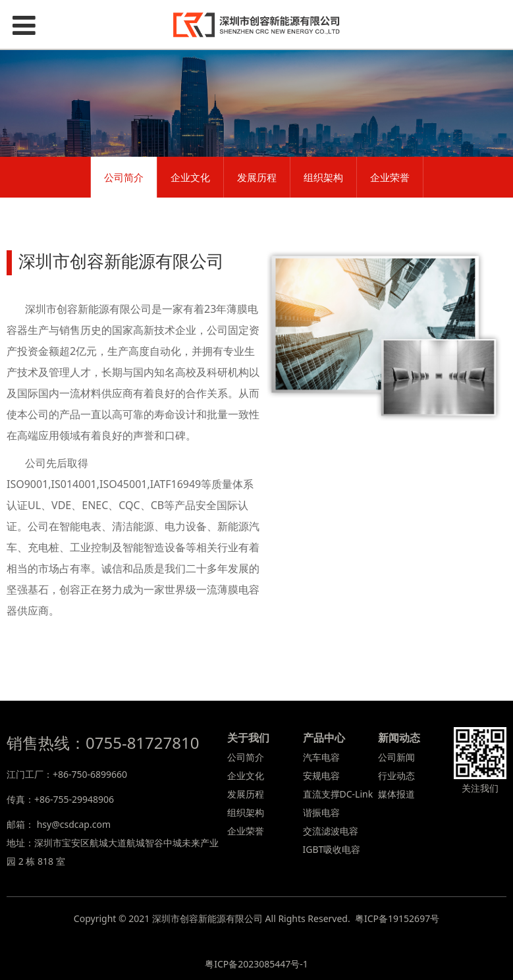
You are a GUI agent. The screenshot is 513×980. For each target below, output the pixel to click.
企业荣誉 (390, 177)
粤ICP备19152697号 (397, 918)
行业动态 (396, 776)
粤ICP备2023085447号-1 (256, 964)
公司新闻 (396, 757)
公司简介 (124, 177)
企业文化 (190, 177)
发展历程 (257, 177)
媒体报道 (396, 794)
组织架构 (323, 177)
